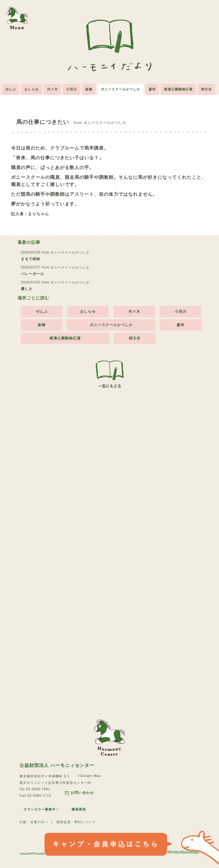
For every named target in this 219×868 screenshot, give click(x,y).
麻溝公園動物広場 (179, 89)
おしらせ (31, 89)
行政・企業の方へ (34, 822)
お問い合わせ (79, 793)
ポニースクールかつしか (121, 89)
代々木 (52, 89)
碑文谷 (207, 89)
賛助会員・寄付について (76, 822)
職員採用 (79, 809)
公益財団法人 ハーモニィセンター (57, 765)
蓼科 (152, 89)
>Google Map (89, 776)
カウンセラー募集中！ (41, 809)
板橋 (89, 89)
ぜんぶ (10, 89)
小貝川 (71, 89)
